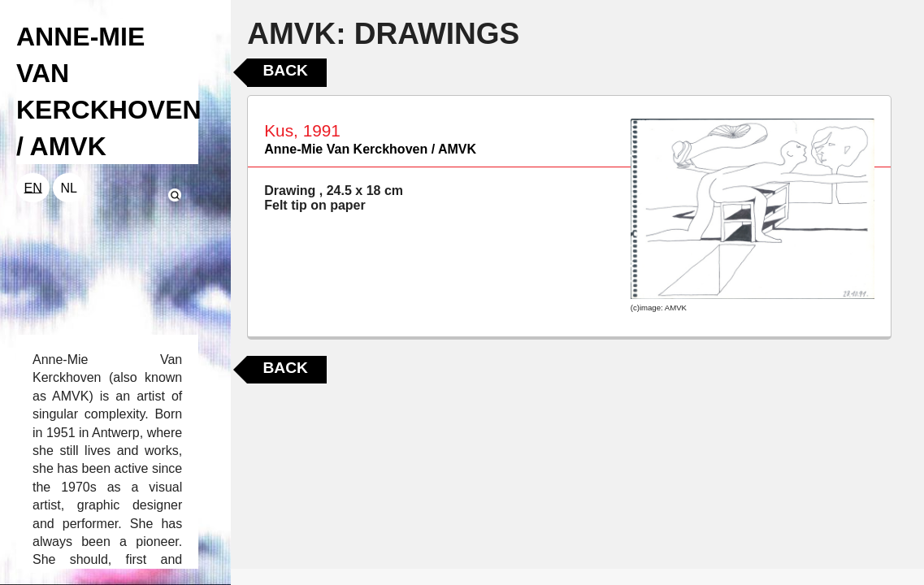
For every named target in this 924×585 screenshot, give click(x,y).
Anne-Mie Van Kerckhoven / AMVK (370, 149)
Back (285, 70)
